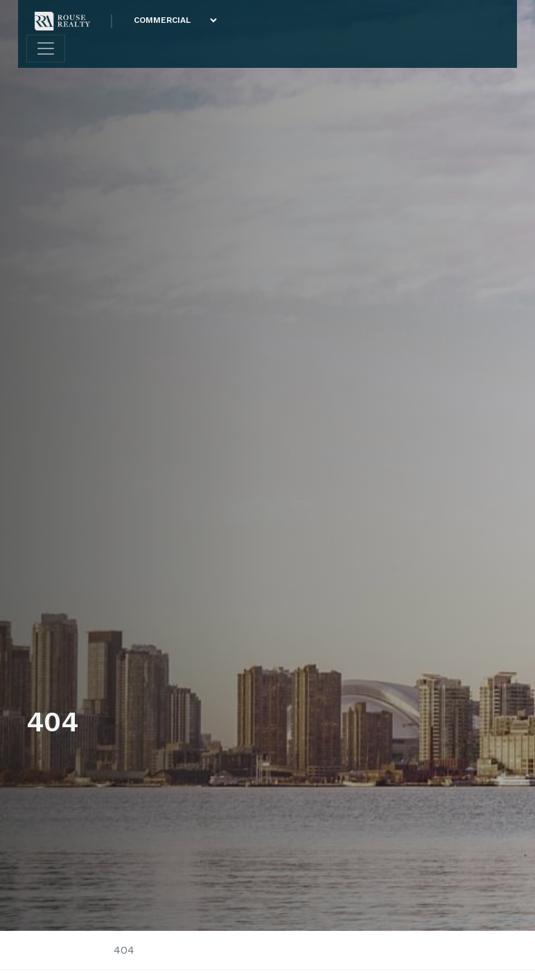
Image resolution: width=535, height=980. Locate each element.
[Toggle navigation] (46, 48)
